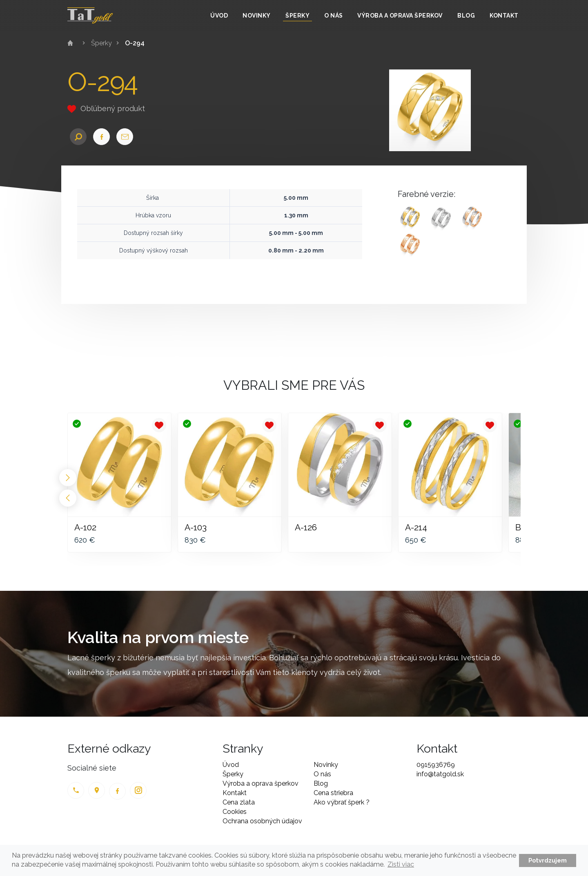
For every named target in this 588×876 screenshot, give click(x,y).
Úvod (219, 16)
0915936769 (436, 765)
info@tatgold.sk (440, 774)
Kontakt (504, 16)
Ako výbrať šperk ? (342, 802)
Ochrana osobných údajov (262, 821)
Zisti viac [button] (401, 864)
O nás (334, 16)
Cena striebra (333, 793)
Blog (466, 16)
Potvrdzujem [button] (548, 860)
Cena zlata (239, 802)
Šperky (297, 16)
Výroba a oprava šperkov (400, 16)
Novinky (257, 16)
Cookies (235, 812)
